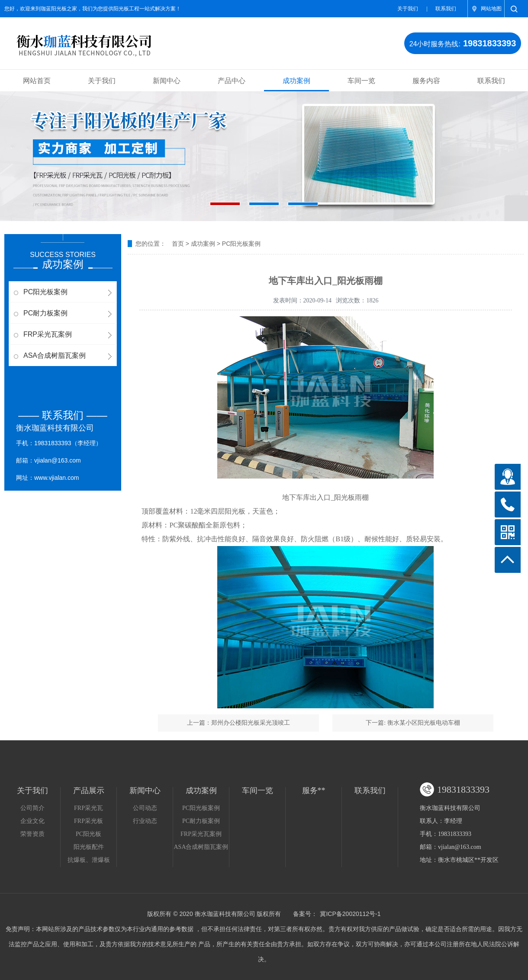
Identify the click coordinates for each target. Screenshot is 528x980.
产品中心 (232, 81)
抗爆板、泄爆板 (89, 860)
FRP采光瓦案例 (48, 334)
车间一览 (361, 81)
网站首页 (37, 81)
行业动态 (145, 821)
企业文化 (32, 821)
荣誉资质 (32, 834)
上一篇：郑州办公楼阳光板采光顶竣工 (238, 723)
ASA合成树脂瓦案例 (55, 355)
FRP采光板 (89, 821)
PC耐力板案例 (45, 313)
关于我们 (408, 9)
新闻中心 (167, 81)
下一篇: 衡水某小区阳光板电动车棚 (413, 723)
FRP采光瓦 (89, 808)
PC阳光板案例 (45, 292)
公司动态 (145, 808)
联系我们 (446, 9)
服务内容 (426, 81)
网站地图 (491, 9)
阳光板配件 (89, 847)
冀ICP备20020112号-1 (350, 914)
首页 (178, 244)
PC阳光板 (89, 834)
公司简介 (32, 808)
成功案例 (296, 81)
